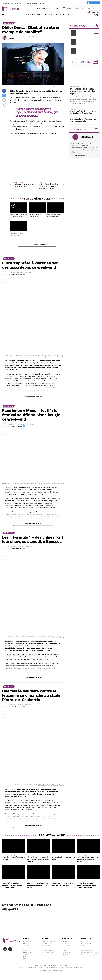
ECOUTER (93, 12)
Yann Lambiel (66, 947)
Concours (70, 15)
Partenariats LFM (48, 953)
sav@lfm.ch (79, 968)
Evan (12, 39)
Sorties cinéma (86, 944)
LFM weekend (66, 953)
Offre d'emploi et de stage (90, 953)
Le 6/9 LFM (65, 944)
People (83, 949)
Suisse (25, 951)
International (27, 953)
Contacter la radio (49, 949)
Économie (26, 955)
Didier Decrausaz (16, 275)
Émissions (41, 15)
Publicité (6, 3)
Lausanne (26, 947)
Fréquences (46, 947)
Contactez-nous (17, 3)
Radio (50, 15)
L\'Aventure (65, 955)
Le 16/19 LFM (65, 951)
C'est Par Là (66, 949)
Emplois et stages (48, 951)
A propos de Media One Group (34, 3)
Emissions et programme (50, 942)
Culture (25, 957)
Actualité (30, 15)
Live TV (67, 8)
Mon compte (93, 3)
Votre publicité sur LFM (89, 955)
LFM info (65, 942)
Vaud (24, 949)
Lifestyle (59, 15)
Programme (42, 8)
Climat (25, 944)
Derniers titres (47, 944)
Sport (24, 960)
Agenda (84, 947)
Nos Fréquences (87, 951)
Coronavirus (27, 942)
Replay (55, 8)
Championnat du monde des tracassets (22, 655)
